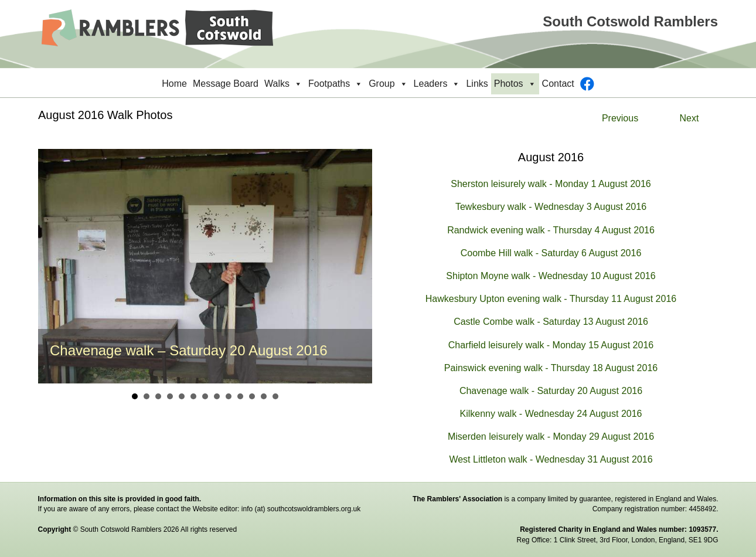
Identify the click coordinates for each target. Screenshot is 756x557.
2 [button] (147, 396)
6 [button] (193, 396)
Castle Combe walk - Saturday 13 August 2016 (551, 322)
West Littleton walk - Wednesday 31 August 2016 (551, 459)
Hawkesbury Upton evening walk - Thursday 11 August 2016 (551, 299)
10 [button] (240, 396)
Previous (620, 118)
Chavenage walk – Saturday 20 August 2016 (189, 350)
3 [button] (158, 396)
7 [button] (205, 396)
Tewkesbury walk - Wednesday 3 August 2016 (551, 207)
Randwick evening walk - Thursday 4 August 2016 (551, 230)
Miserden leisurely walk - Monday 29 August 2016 (551, 437)
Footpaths (336, 84)
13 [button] (275, 396)
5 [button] (182, 396)
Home (174, 84)
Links (477, 84)
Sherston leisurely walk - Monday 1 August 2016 (551, 184)
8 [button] (217, 396)
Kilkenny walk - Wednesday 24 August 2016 (551, 414)
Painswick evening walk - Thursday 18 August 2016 (551, 368)
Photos (515, 84)
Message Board (226, 84)
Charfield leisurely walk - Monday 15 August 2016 (551, 345)
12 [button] (264, 396)
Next (689, 118)
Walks (283, 84)
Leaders (437, 84)
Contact (558, 84)
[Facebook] (587, 84)
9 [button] (229, 396)
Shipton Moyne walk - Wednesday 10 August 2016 (551, 276)
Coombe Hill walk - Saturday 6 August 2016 (551, 253)
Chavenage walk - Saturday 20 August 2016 (551, 391)
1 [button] (135, 396)
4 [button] (170, 396)
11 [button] (252, 396)
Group (388, 84)
